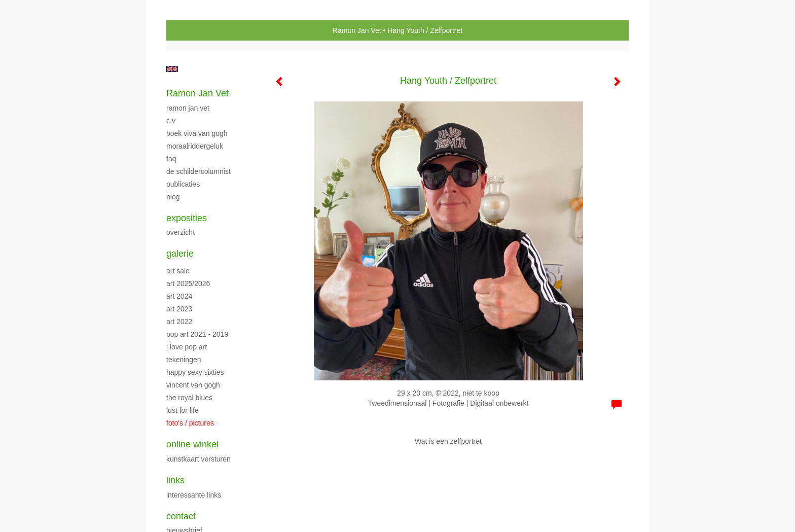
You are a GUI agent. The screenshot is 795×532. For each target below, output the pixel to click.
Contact (181, 516)
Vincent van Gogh (193, 385)
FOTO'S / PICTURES (190, 423)
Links (175, 480)
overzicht (180, 232)
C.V (171, 121)
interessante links (194, 495)
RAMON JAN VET (188, 108)
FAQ (171, 159)
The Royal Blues (189, 398)
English (172, 69)
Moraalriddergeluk (195, 146)
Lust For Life (183, 410)
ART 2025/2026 (188, 283)
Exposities (187, 218)
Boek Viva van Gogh (197, 133)
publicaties (183, 184)
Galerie (180, 254)
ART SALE (178, 271)
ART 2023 (179, 309)
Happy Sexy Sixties (195, 372)
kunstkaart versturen (198, 459)
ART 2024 (179, 296)
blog (173, 197)
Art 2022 (179, 322)
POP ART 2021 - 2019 (197, 334)
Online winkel (192, 444)
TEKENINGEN (184, 360)
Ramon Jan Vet (357, 30)
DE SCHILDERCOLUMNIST (198, 171)
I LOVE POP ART (187, 347)
